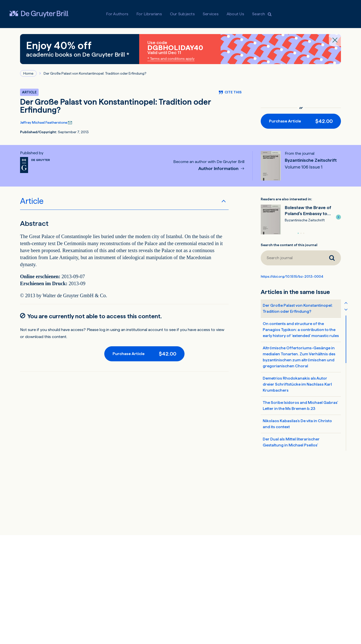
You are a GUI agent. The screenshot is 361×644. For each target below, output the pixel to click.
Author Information (219, 169)
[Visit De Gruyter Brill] (39, 14)
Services (211, 14)
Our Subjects (182, 14)
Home (28, 73)
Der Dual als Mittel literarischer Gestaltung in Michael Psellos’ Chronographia (291, 445)
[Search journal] (292, 258)
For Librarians (149, 14)
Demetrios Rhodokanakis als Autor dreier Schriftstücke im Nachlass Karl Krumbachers (297, 384)
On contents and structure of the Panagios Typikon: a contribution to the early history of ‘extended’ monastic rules (301, 330)
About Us (235, 14)
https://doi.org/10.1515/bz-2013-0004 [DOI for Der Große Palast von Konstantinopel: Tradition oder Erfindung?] (292, 276)
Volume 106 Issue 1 (304, 167)
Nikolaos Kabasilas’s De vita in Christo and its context (297, 424)
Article (32, 201)
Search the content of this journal (289, 245)
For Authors (117, 14)
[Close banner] (335, 40)
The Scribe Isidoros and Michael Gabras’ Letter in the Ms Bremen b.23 (300, 406)
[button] (338, 217)
